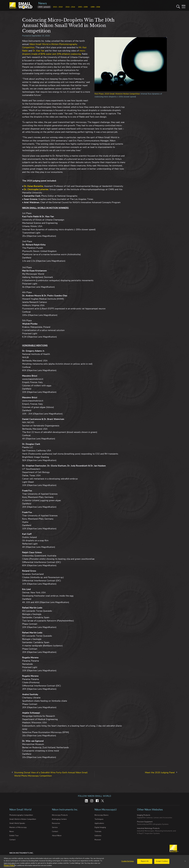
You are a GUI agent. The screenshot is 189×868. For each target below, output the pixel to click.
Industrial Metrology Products (148, 828)
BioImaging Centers (59, 819)
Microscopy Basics (101, 815)
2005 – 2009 (83, 7)
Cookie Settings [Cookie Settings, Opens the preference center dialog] (128, 861)
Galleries (98, 836)
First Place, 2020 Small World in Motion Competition (117, 94)
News (43, 3)
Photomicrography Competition (21, 815)
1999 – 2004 (95, 7)
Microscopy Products (60, 815)
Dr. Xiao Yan (39, 51)
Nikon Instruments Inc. (65, 810)
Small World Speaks (17, 823)
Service (55, 827)
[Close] (185, 861)
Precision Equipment (145, 822)
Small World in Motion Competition (23, 819)
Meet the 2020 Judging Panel (160, 773)
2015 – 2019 (58, 7)
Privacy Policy (9, 866)
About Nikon (57, 836)
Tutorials (98, 831)
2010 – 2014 (70, 7)
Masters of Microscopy (18, 827)
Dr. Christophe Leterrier (36, 189)
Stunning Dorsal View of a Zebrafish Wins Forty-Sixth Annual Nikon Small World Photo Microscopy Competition (51, 774)
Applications (99, 823)
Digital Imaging (100, 827)
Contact (12, 840)
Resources (56, 823)
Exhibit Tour (14, 836)
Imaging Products (144, 815)
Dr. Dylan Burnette (34, 186)
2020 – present (44, 7)
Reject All (145, 861)
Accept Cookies (162, 861)
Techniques (99, 819)
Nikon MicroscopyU (106, 810)
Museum (98, 840)
